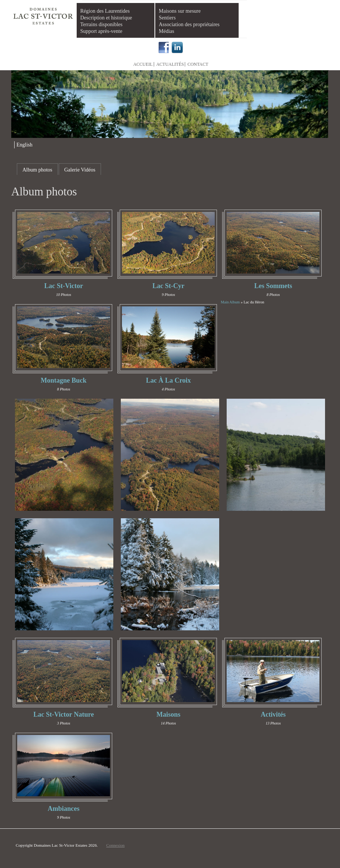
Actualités (170, 64)
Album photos (37, 170)
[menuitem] (23, 145)
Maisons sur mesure (180, 11)
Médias (167, 31)
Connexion (115, 845)
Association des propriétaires (189, 24)
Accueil (143, 64)
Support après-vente (101, 31)
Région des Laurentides (105, 11)
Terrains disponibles (102, 24)
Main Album (230, 302)
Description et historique (106, 18)
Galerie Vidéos (80, 170)
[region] (170, 104)
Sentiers (167, 18)
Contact (198, 64)
